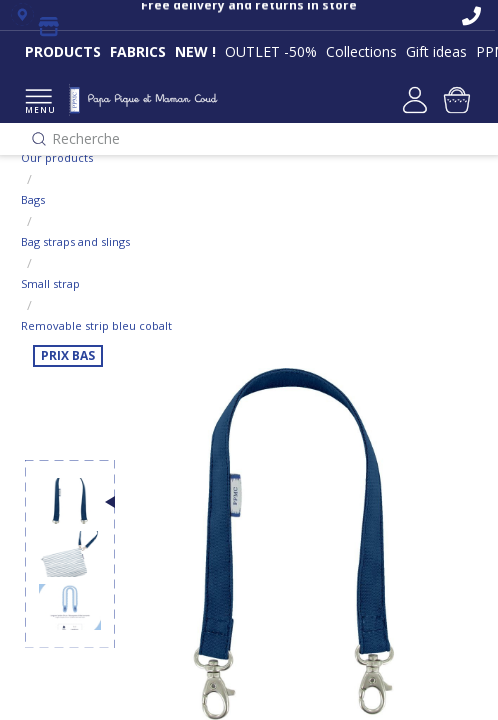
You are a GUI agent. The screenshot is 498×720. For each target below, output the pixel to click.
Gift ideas (436, 51)
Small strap (50, 283)
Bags (33, 199)
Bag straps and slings (75, 241)
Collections (361, 51)
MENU (38, 102)
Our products (57, 157)
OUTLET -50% (271, 51)
